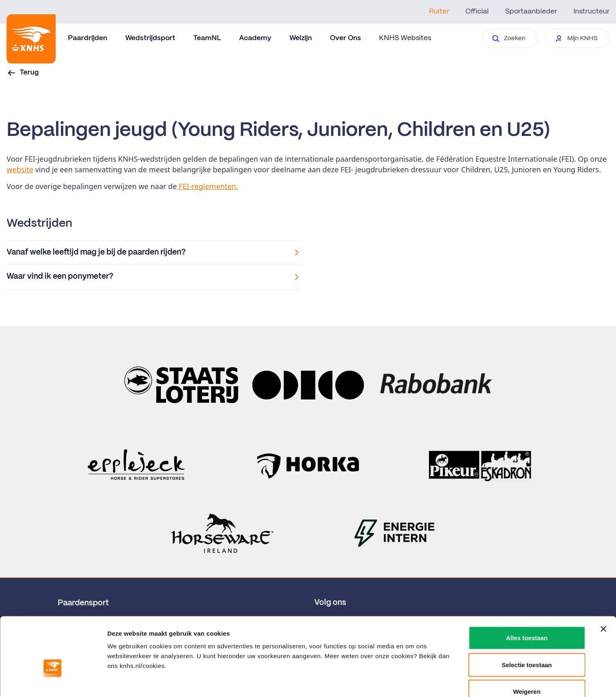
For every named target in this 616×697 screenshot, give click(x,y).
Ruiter (439, 11)
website (20, 169)
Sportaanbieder (531, 11)
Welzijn (301, 38)
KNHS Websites (405, 38)
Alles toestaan (527, 590)
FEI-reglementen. (208, 186)
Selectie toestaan (527, 617)
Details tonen (442, 681)
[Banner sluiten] (603, 581)
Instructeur (591, 11)
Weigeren (527, 643)
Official (477, 11)
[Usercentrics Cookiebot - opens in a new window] (53, 681)
